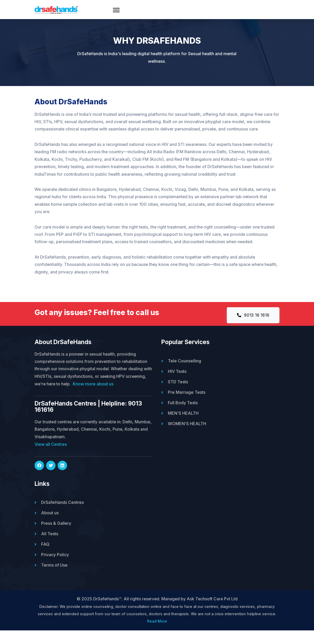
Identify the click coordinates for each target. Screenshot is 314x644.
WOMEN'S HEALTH (187, 437)
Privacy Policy (55, 568)
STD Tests (178, 395)
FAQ (45, 558)
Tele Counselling (184, 374)
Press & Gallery (56, 537)
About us (50, 526)
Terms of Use (54, 579)
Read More (157, 635)
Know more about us (116, 397)
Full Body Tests (183, 416)
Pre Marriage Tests (187, 405)
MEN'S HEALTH (183, 426)
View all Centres (51, 458)
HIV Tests (177, 384)
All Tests (50, 547)
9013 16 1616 (251, 328)
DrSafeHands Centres (62, 516)
